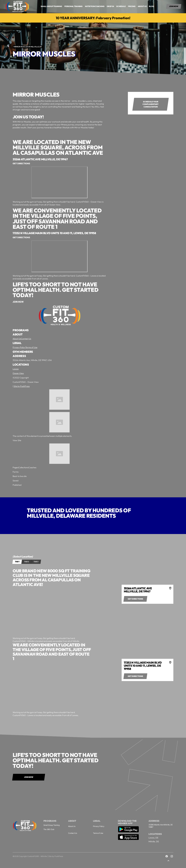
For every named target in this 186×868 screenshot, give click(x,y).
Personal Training (73, 6)
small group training (51, 6)
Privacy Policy (19, 347)
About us (142, 6)
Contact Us (26, 339)
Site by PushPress (22, 386)
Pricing (132, 6)
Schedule (121, 6)
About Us (17, 339)
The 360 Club (49, 829)
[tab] (17, 562)
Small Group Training (52, 825)
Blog (151, 6)
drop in (110, 6)
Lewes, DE (153, 838)
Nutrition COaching (95, 6)
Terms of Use (31, 347)
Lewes (16, 369)
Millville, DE (154, 842)
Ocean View (18, 373)
